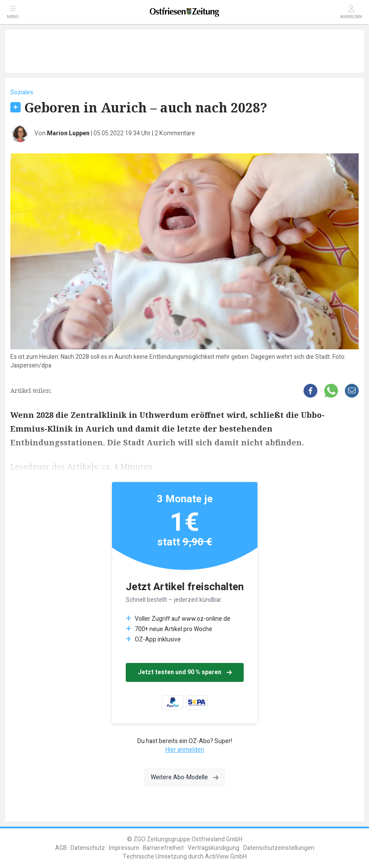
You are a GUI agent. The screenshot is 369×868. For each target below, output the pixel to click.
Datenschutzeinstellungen (279, 848)
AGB (61, 848)
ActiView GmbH (226, 857)
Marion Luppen (68, 133)
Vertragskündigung (214, 848)
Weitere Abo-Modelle (184, 777)
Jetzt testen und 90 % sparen (185, 672)
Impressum (124, 848)
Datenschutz (88, 848)
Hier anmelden (185, 750)
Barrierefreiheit (163, 848)
